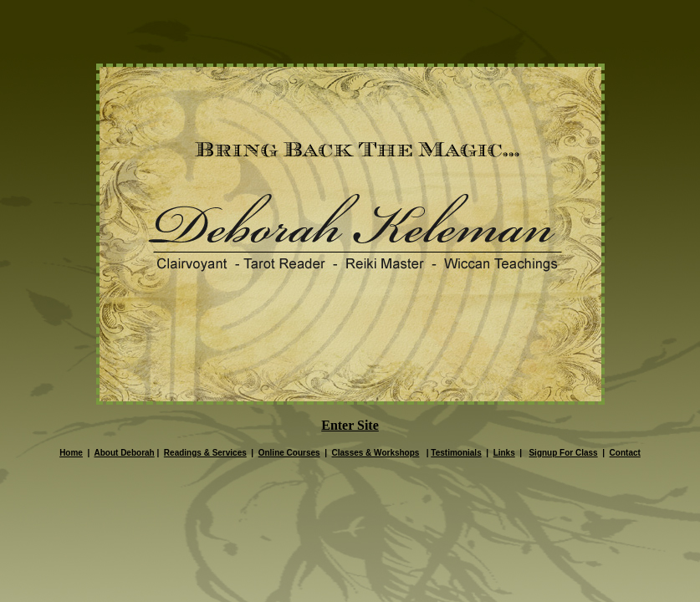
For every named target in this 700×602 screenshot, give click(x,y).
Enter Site (350, 425)
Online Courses (289, 453)
